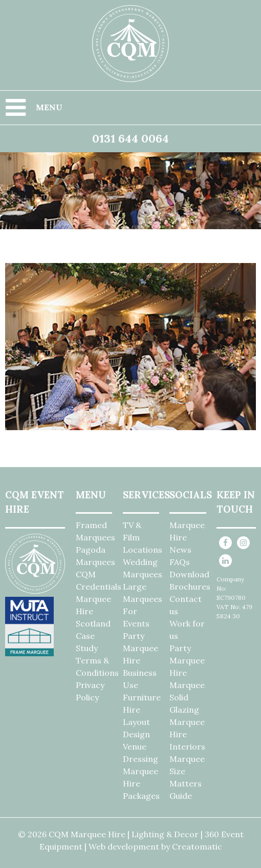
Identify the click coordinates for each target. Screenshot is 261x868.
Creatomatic (197, 846)
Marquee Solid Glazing (187, 697)
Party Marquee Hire (140, 648)
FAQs (180, 562)
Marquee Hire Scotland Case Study (93, 623)
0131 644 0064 (130, 138)
